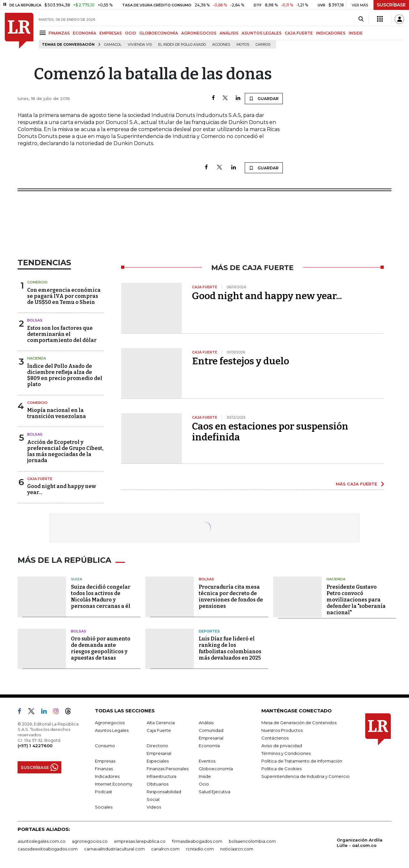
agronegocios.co (90, 841)
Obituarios (158, 784)
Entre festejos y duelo (241, 361)
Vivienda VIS (140, 45)
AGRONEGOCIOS (199, 33)
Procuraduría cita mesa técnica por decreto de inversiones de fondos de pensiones (231, 597)
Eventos (207, 761)
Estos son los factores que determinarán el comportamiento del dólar (62, 334)
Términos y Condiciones (286, 753)
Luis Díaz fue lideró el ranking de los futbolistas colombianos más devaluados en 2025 (230, 648)
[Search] (361, 19)
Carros (263, 45)
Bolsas (35, 320)
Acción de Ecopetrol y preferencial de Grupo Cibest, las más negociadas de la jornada (65, 451)
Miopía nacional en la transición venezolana (57, 413)
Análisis (206, 723)
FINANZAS (59, 33)
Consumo (105, 746)
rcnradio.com (200, 849)
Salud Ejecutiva (215, 792)
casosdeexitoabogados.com (48, 849)
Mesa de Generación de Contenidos (299, 723)
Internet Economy (114, 784)
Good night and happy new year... (267, 296)
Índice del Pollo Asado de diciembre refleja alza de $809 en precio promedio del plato (65, 375)
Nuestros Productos (282, 730)
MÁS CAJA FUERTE (356, 484)
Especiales (158, 761)
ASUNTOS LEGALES (262, 33)
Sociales (104, 807)
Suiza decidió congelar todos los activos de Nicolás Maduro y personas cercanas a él (101, 597)
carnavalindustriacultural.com (114, 849)
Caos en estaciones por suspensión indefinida (270, 432)
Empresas (105, 761)
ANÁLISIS (229, 33)
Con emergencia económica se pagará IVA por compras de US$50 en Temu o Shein (64, 296)
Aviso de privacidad (282, 746)
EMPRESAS (111, 33)
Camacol (113, 45)
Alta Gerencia (161, 723)
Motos (243, 45)
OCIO (131, 33)
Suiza (77, 579)
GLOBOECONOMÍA (159, 33)
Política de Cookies (282, 769)
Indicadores (107, 776)
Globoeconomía (216, 769)
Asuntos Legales (112, 730)
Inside (205, 776)
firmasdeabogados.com (197, 841)
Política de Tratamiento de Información (302, 761)
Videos (154, 807)
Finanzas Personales (168, 769)
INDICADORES (331, 33)
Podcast (104, 792)
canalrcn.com (165, 849)
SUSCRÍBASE (391, 5)
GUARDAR (264, 98)
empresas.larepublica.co (140, 841)
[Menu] (44, 33)
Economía (209, 746)
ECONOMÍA (85, 33)
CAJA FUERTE (299, 33)
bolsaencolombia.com (252, 841)
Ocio (204, 784)
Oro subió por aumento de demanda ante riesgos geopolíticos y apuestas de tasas (101, 648)
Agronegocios (110, 723)
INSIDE (356, 33)
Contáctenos (275, 738)
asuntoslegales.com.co (42, 841)
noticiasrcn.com (237, 849)
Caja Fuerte (40, 479)
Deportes (209, 631)
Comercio (37, 282)
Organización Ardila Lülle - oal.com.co (360, 843)
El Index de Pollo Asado (182, 45)
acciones (221, 45)
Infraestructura (162, 776)
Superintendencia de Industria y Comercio (305, 776)
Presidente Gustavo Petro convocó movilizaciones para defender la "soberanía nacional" (356, 600)
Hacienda (37, 358)
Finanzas (104, 769)
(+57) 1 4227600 (35, 746)
